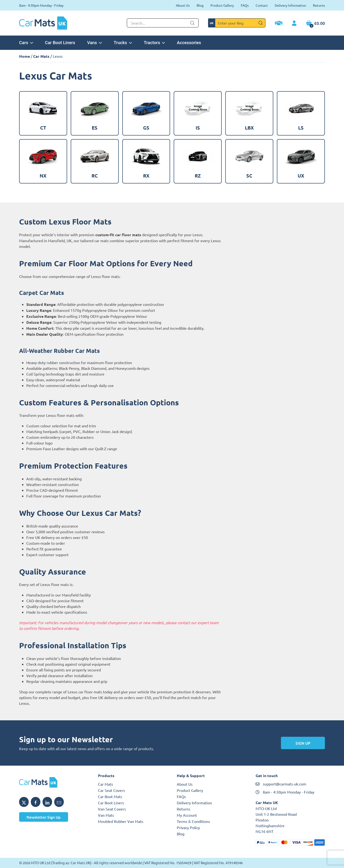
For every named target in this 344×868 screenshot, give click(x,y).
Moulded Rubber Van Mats (121, 821)
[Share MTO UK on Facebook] (36, 802)
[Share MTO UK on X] (24, 802)
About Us (183, 5)
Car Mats (41, 56)
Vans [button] (94, 43)
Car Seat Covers (111, 790)
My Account (187, 815)
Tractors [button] (154, 43)
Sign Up (303, 743)
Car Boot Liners (60, 43)
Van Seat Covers (112, 809)
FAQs (245, 5)
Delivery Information (290, 5)
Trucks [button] (123, 43)
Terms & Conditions (193, 821)
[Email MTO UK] (59, 802)
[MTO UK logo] (54, 782)
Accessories (189, 43)
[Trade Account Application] (279, 24)
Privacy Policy (188, 827)
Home (24, 56)
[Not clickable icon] (163, 23)
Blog (200, 5)
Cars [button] (26, 43)
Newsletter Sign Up (44, 817)
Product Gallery (222, 5)
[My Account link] (294, 23)
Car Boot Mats (110, 796)
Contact (262, 5)
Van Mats (106, 815)
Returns (319, 5)
